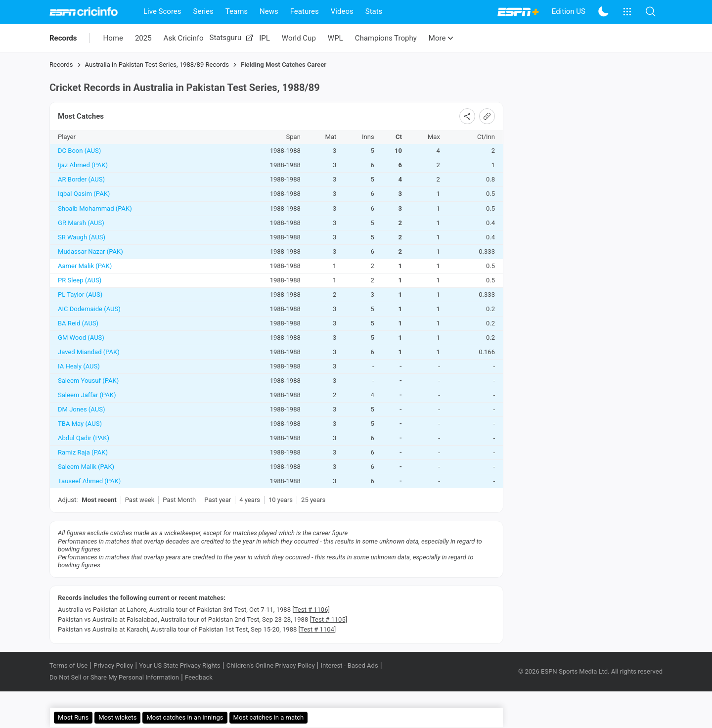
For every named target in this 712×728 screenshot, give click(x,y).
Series (203, 11)
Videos (342, 11)
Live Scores (162, 11)
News (269, 11)
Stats (374, 11)
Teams (237, 11)
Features (305, 11)
